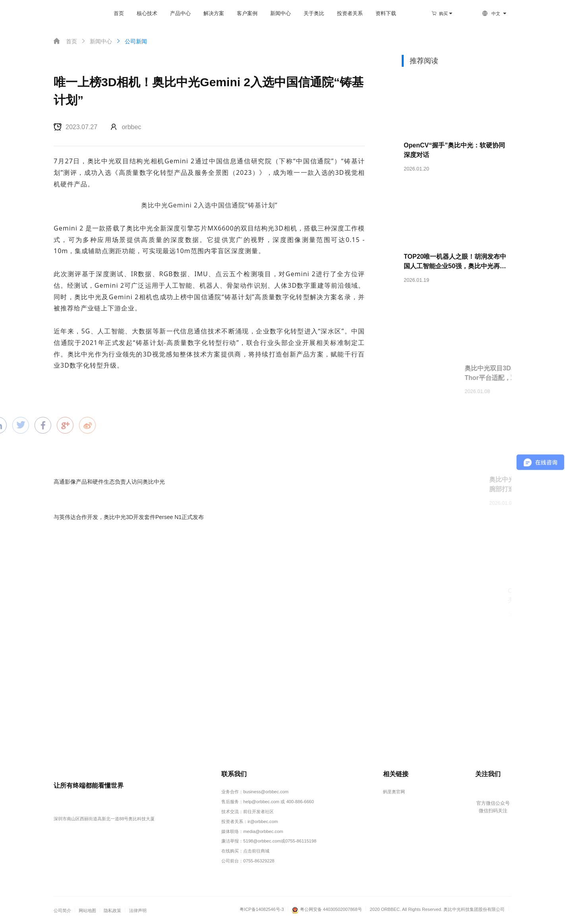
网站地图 (87, 910)
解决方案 (214, 13)
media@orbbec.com (263, 831)
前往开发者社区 (258, 812)
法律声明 (138, 910)
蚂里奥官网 (394, 792)
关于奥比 (314, 13)
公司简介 (62, 910)
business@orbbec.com (266, 792)
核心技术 (147, 13)
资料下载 (386, 13)
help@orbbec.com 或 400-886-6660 (279, 802)
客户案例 (247, 13)
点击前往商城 (256, 851)
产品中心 (180, 13)
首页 (119, 13)
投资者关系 (350, 13)
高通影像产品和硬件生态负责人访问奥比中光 (109, 482)
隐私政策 (112, 910)
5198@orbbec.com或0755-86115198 (280, 841)
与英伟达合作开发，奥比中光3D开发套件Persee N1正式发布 (129, 517)
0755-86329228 (259, 861)
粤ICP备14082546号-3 (262, 909)
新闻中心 (281, 13)
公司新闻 (131, 41)
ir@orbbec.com (263, 821)
